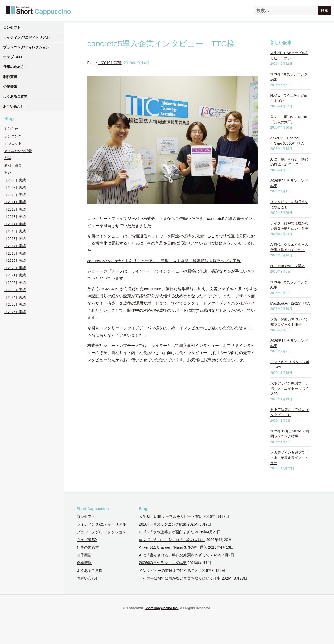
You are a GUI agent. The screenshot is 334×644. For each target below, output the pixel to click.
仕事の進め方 (14, 67)
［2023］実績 (15, 290)
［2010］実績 (15, 195)
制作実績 (10, 77)
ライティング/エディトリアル (26, 37)
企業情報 (10, 87)
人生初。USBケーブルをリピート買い (171, 516)
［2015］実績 (15, 231)
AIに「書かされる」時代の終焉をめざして (174, 555)
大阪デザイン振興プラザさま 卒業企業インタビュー (289, 458)
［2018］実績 (15, 253)
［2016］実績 (15, 239)
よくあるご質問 (15, 97)
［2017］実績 (15, 246)
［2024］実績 (15, 297)
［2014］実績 (15, 224)
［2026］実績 (15, 312)
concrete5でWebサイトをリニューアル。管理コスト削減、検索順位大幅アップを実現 (164, 261)
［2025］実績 (15, 304)
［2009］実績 (15, 187)
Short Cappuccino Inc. (161, 608)
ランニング (13, 136)
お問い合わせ (14, 106)
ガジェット (13, 143)
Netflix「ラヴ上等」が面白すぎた (166, 532)
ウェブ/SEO (13, 57)
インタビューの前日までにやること (169, 571)
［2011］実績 (15, 202)
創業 (8, 158)
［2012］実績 (15, 209)
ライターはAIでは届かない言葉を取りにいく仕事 (180, 578)
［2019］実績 (15, 261)
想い (8, 173)
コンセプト (12, 28)
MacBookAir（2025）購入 (290, 303)
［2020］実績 (15, 268)
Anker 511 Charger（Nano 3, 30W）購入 (173, 547)
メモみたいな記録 (18, 151)
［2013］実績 (15, 217)
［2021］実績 (15, 275)
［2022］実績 (15, 283)
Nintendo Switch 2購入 (288, 266)
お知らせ (11, 129)
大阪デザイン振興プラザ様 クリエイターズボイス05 (289, 388)
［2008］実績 (15, 180)
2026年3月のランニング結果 (163, 563)
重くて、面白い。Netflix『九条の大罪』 (172, 540)
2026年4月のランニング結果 (163, 524)
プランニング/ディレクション (26, 47)
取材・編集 (13, 165)
